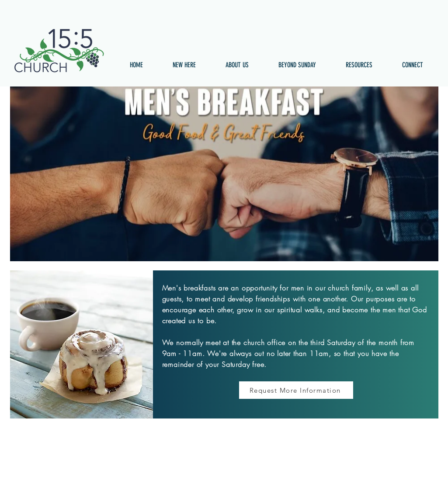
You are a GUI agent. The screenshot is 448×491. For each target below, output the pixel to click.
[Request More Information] (296, 390)
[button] (184, 65)
